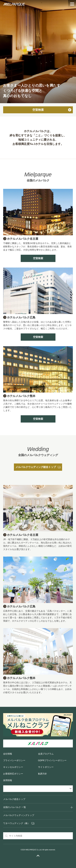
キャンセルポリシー (13, 767)
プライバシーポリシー (14, 760)
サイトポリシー (46, 767)
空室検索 (38, 258)
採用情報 (8, 780)
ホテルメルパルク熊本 (21, 396)
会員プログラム (46, 754)
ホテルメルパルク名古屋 (23, 239)
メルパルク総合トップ (14, 799)
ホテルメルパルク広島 (21, 317)
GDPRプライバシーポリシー (52, 760)
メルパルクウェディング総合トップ (38, 467)
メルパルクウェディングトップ (19, 815)
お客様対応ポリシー (13, 774)
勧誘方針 (43, 774)
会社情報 (8, 754)
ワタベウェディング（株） (16, 823)
